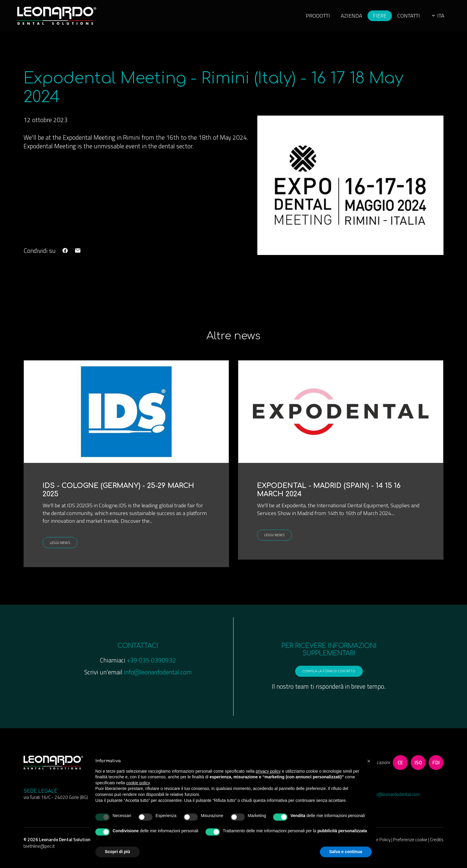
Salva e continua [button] (346, 852)
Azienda (343, 18)
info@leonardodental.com (158, 678)
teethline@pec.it (39, 856)
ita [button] (432, 18)
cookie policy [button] (138, 783)
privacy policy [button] (268, 771)
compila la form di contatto (329, 679)
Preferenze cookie (411, 850)
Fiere (372, 18)
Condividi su (40, 255)
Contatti (402, 18)
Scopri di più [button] (117, 852)
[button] (369, 761)
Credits (437, 850)
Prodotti (308, 18)
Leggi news (63, 548)
